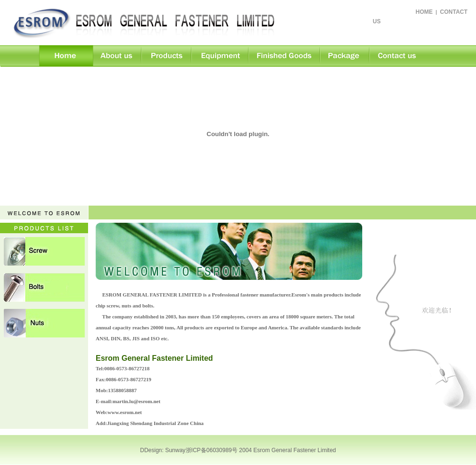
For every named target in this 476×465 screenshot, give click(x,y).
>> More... (343, 349)
